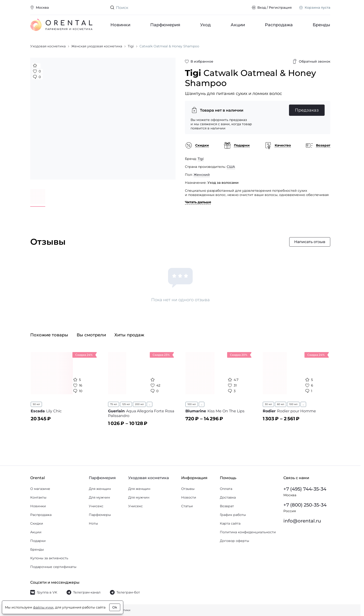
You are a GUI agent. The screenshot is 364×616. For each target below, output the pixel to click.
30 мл (268, 404)
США (231, 167)
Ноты (93, 523)
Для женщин (100, 489)
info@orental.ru (302, 521)
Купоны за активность (49, 558)
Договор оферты (235, 541)
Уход (205, 25)
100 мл (192, 404)
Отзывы (188, 489)
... (150, 404)
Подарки (38, 541)
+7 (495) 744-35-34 (305, 489)
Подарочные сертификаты (53, 567)
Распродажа (279, 25)
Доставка (228, 497)
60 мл (281, 404)
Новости (189, 497)
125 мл (126, 404)
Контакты (38, 497)
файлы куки (43, 607)
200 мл (139, 404)
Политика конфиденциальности (248, 532)
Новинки (120, 25)
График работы (233, 515)
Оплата (226, 489)
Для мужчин (99, 497)
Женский (202, 175)
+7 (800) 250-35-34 (305, 505)
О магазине (40, 489)
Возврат (227, 506)
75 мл (114, 404)
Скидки (37, 523)
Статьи (187, 506)
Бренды (321, 25)
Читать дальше (198, 202)
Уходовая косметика (148, 478)
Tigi (201, 159)
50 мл (36, 404)
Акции (238, 25)
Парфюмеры (100, 515)
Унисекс (96, 506)
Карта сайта (230, 523)
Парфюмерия (165, 25)
